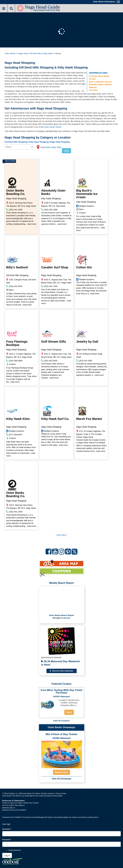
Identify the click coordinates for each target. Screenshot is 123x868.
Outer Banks (10, 53)
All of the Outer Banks (99, 76)
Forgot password (14, 850)
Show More (62, 535)
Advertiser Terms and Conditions (14, 810)
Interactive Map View (51, 147)
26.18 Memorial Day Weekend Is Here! (60, 663)
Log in (7, 855)
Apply (66, 151)
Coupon (82, 213)
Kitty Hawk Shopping (39, 142)
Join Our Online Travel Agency (14, 805)
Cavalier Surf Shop (55, 267)
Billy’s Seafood (17, 267)
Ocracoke (93, 90)
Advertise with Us (9, 808)
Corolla (92, 79)
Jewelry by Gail (87, 342)
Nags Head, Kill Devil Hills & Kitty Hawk (35, 53)
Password (7, 840)
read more (32, 224)
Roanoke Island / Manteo (100, 84)
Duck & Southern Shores (100, 82)
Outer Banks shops (53, 127)
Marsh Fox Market (89, 419)
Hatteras (93, 87)
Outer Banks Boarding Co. (16, 192)
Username (7, 829)
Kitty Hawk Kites (18, 419)
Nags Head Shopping (60, 142)
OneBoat (18, 817)
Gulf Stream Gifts (54, 342)
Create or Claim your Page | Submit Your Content (20, 803)
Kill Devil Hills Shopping (16, 142)
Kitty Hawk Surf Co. (55, 419)
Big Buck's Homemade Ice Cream (87, 194)
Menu (81, 209)
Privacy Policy (61, 793)
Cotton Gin (84, 267)
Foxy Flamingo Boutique (17, 343)
